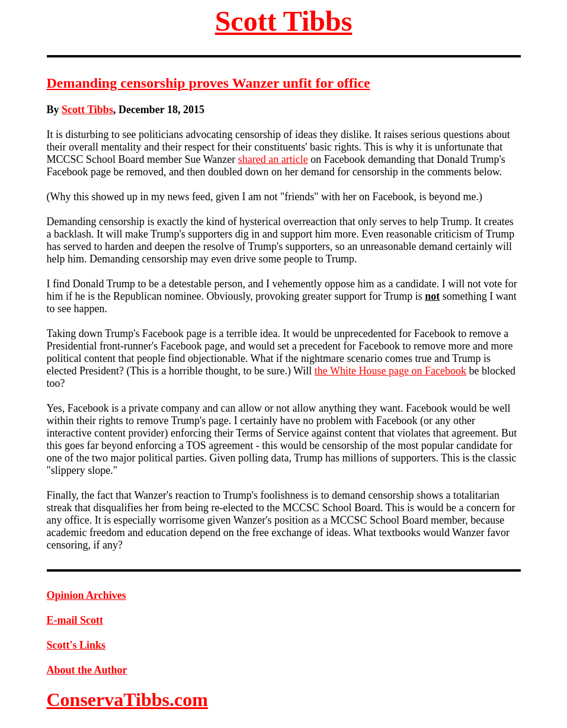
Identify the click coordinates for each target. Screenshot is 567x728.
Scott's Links (76, 645)
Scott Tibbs (284, 21)
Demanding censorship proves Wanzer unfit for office (209, 83)
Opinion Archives (87, 595)
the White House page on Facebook (390, 371)
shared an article (273, 159)
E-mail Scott (75, 620)
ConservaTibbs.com (127, 700)
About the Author (87, 670)
